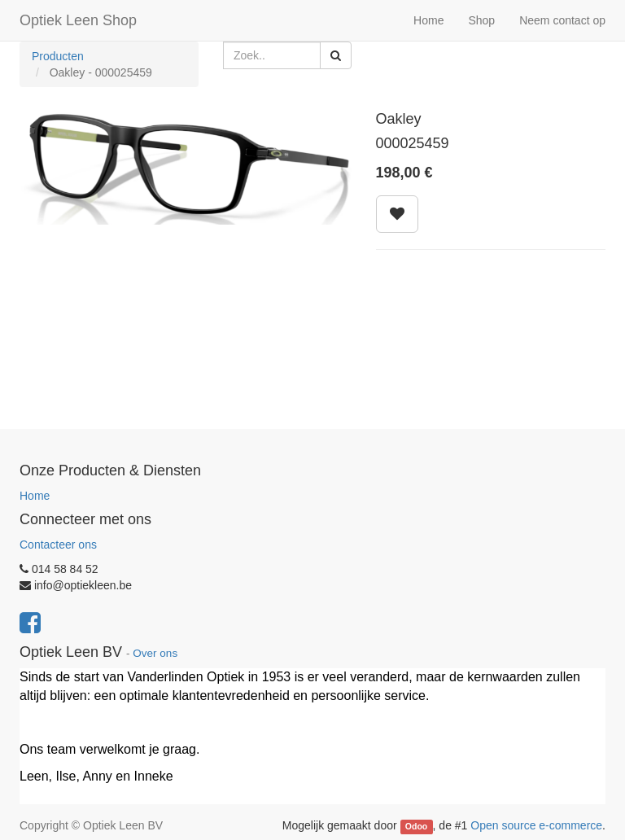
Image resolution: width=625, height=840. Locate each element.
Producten (58, 56)
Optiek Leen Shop (78, 20)
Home (35, 496)
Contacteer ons (58, 545)
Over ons (155, 653)
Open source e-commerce (536, 825)
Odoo (416, 826)
